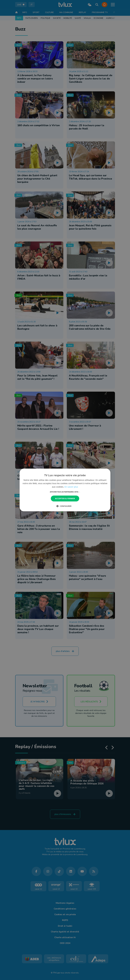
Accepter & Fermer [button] (65, 498)
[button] (65, 492)
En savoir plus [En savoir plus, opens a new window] (71, 487)
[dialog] (65, 490)
